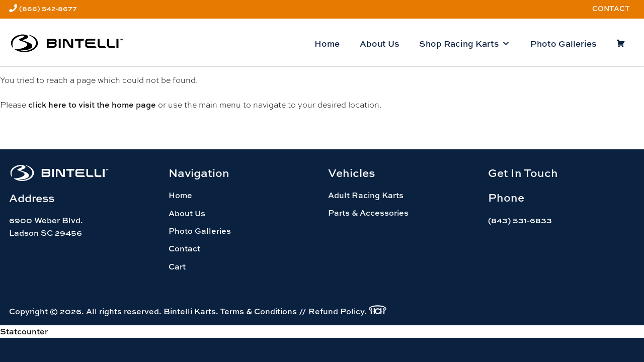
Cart (177, 266)
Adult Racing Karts (366, 195)
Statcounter (24, 331)
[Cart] (621, 44)
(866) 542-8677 (48, 8)
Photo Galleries (563, 43)
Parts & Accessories (368, 213)
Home (327, 43)
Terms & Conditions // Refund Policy (292, 311)
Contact (611, 8)
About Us (379, 43)
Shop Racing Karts (465, 44)
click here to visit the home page (92, 105)
